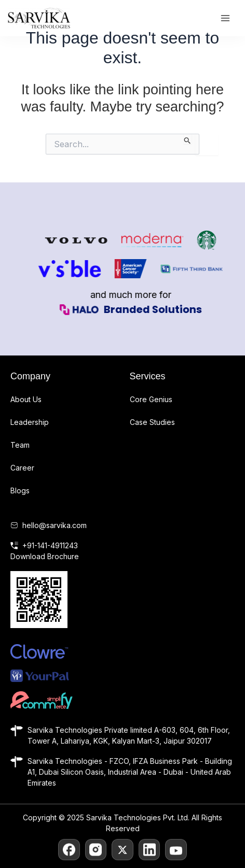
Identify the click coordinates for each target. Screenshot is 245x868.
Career (22, 468)
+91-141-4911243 (50, 545)
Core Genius (151, 399)
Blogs (20, 490)
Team (20, 445)
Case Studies (152, 422)
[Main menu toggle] (225, 18)
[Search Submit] (188, 139)
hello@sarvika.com (55, 525)
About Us (26, 399)
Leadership (30, 422)
